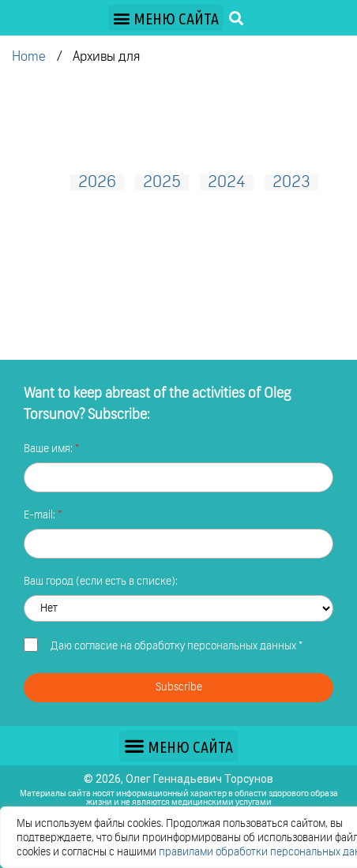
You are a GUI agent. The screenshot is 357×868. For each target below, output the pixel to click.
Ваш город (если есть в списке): (101, 582)
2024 (227, 182)
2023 (291, 182)
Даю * (177, 646)
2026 (97, 182)
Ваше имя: (49, 449)
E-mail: (41, 515)
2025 (162, 182)
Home (29, 57)
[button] (165, 18)
